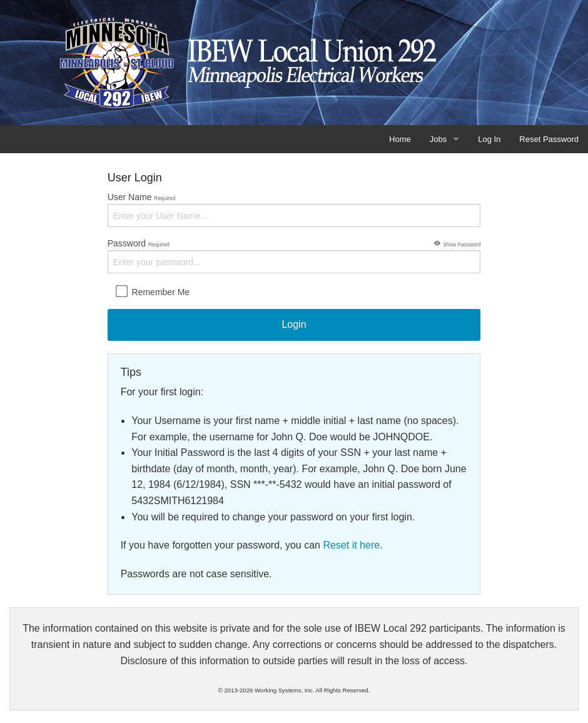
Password (294, 255)
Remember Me (152, 291)
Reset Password (549, 139)
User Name (294, 210)
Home (400, 139)
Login (294, 324)
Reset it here (351, 545)
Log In (489, 139)
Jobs (438, 139)
